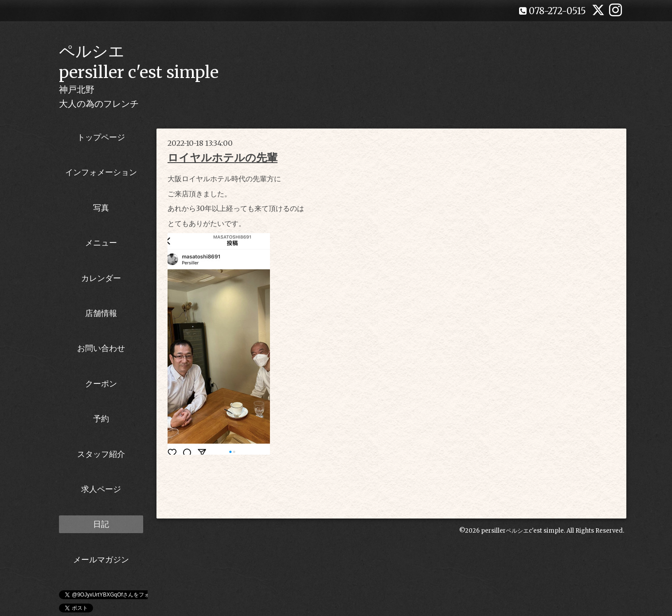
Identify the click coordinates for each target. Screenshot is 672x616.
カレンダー (101, 278)
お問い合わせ (101, 348)
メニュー (101, 243)
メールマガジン (101, 559)
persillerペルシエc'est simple (522, 531)
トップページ (101, 137)
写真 (101, 208)
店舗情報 (101, 313)
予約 (101, 419)
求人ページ (101, 489)
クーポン (101, 384)
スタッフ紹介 (101, 454)
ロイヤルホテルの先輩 (223, 158)
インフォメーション (101, 172)
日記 (101, 524)
